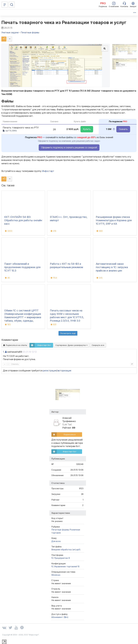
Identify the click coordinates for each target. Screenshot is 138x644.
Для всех (56, 541)
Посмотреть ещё (68, 333)
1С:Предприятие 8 (61, 558)
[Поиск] (12, 5)
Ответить (15, 364)
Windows (56, 575)
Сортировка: (71, 345)
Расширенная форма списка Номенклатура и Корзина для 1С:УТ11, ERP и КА (114, 220)
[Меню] (5, 5)
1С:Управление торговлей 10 (65, 566)
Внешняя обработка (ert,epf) (66, 550)
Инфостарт (48, 171)
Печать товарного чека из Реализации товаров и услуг (64, 22)
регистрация (50, 371)
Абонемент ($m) (60, 617)
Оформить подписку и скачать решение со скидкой (69, 147)
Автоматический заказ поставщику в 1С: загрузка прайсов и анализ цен (112, 267)
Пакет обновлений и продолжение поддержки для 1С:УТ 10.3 (22, 267)
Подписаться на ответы (15, 345)
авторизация (64, 371)
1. (4, 352)
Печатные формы (60, 530)
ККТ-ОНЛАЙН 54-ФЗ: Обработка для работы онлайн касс (23, 220)
